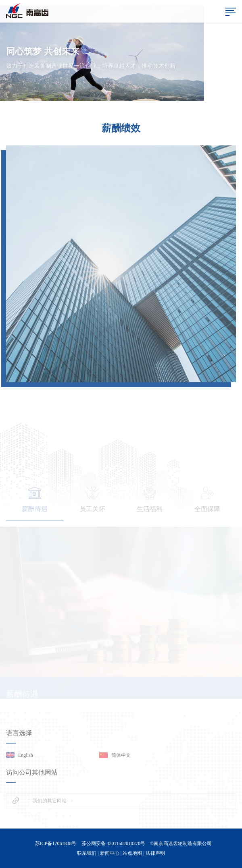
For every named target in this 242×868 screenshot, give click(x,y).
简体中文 (121, 755)
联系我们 (87, 853)
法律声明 (155, 853)
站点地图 (132, 853)
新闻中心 (110, 853)
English (26, 755)
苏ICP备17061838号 (56, 843)
